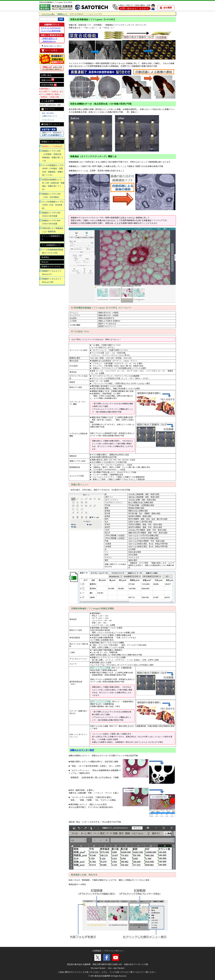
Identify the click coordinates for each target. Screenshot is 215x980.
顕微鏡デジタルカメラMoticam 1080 (52, 280)
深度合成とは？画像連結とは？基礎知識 (53, 230)
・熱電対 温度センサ (49, 39)
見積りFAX (48, 80)
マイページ (48, 109)
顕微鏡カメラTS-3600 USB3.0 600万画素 (51, 222)
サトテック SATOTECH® (51, 28)
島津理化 (45, 257)
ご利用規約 (97, 951)
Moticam (45, 262)
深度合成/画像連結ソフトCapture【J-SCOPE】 (56, 2)
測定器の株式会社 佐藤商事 (79, 964)
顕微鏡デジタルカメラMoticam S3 (52, 273)
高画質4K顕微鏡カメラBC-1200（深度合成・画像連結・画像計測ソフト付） (53, 185)
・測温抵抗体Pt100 (48, 41)
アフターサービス (48, 120)
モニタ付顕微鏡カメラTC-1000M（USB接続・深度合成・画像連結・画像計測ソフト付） (53, 170)
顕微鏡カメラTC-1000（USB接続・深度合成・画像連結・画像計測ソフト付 (53, 156)
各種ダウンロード (51, 124)
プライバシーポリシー (114, 951)
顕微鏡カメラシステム (51, 142)
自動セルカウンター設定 (82, 750)
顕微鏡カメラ (62, 14)
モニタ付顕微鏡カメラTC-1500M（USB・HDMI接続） (53, 205)
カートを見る (49, 51)
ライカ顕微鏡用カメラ (51, 245)
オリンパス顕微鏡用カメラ (52, 238)
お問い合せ (46, 75)
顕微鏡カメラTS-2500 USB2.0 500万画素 (51, 214)
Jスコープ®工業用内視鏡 (51, 31)
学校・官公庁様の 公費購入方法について (49, 115)
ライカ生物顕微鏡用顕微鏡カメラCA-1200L (53, 251)
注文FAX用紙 (49, 85)
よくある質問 (47, 101)
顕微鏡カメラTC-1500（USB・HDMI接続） (51, 196)
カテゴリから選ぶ (48, 14)
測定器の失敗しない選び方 (53, 46)
